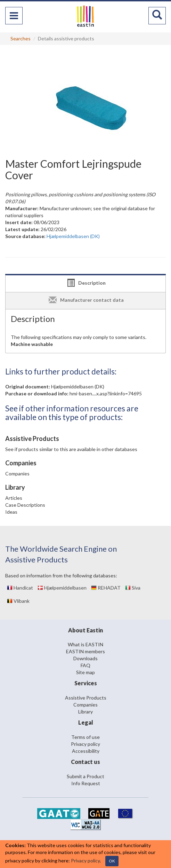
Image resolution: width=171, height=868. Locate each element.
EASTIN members (85, 651)
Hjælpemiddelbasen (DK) (78, 386)
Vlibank (18, 601)
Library (85, 712)
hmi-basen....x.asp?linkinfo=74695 (106, 393)
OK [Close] (112, 861)
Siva (133, 588)
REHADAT (106, 588)
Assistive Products (86, 698)
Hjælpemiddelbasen (62, 588)
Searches (21, 38)
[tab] (85, 284)
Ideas (11, 512)
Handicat (20, 588)
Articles (14, 498)
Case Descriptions (25, 505)
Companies (17, 474)
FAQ (85, 665)
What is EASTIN (85, 644)
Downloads (85, 658)
